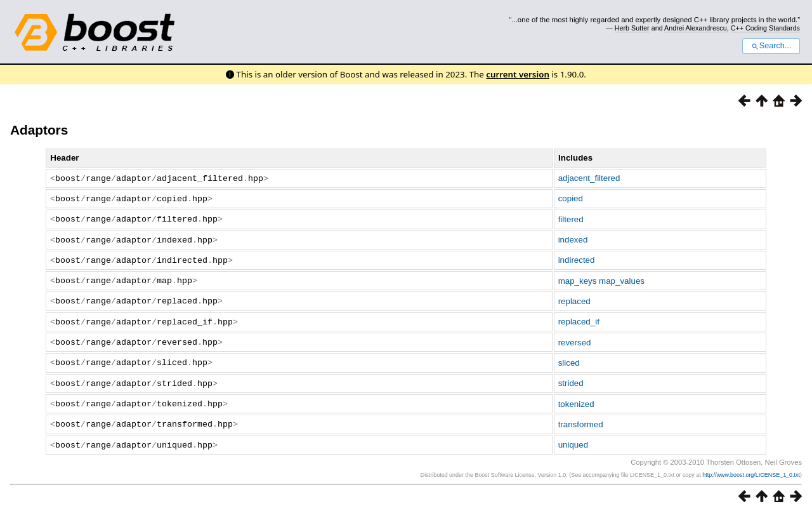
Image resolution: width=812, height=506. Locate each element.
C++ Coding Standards (765, 28)
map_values (622, 277)
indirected (577, 257)
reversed (575, 337)
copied (571, 198)
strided (571, 377)
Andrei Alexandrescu (696, 28)
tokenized (576, 396)
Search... (771, 46)
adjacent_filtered (589, 178)
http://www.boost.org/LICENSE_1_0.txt (751, 466)
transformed (581, 416)
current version (518, 74)
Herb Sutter (632, 28)
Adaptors (39, 130)
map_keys (578, 277)
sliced (569, 356)
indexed (573, 238)
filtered (571, 217)
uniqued (573, 436)
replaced (574, 297)
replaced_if (579, 317)
